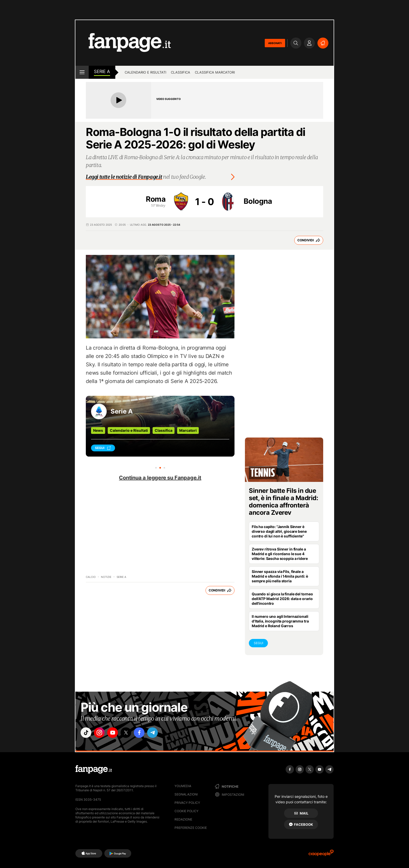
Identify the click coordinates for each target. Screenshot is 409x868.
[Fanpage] (94, 769)
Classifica (181, 72)
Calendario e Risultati (129, 430)
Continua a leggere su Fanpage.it (160, 478)
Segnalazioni (186, 794)
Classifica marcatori (215, 72)
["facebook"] (145, 733)
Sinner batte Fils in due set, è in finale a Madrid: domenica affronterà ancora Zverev (284, 502)
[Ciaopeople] (321, 855)
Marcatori (188, 430)
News (98, 430)
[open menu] (82, 72)
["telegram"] (160, 733)
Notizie (106, 577)
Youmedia (183, 786)
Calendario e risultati (145, 72)
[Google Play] (118, 853)
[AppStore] (89, 853)
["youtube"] (116, 733)
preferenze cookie (191, 828)
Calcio (91, 577)
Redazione (183, 819)
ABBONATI (275, 43)
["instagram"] (101, 733)
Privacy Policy (187, 803)
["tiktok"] (87, 733)
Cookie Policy (187, 811)
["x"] (130, 733)
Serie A (102, 71)
